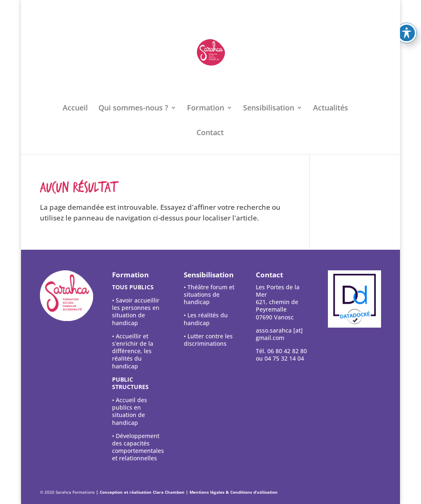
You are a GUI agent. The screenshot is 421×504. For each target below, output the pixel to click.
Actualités (331, 109)
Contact (210, 133)
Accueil (75, 109)
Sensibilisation (269, 109)
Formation (206, 109)
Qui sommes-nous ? (133, 109)
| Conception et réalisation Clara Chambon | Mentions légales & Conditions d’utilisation (187, 492)
